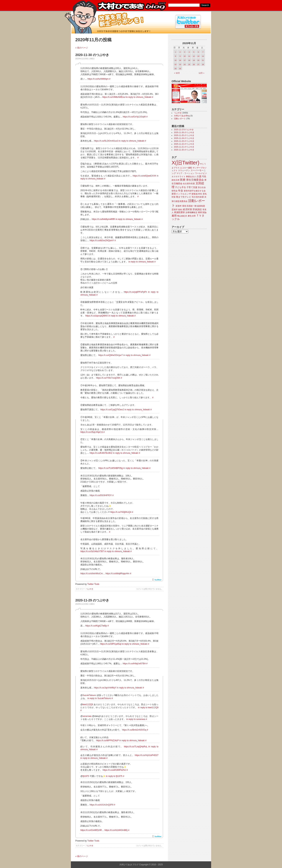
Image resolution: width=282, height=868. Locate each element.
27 (198, 64)
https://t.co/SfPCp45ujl (111, 644)
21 (203, 60)
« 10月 (177, 73)
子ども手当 (180, 187)
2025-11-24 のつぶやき (184, 138)
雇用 (174, 216)
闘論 (204, 212)
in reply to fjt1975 (114, 776)
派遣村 (178, 206)
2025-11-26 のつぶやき (184, 132)
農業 (200, 212)
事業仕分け (191, 177)
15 (176, 60)
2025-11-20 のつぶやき (184, 150)
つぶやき (90, 589)
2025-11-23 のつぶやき (184, 141)
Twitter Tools (93, 584)
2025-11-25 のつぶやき (184, 135)
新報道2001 (197, 194)
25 (189, 64)
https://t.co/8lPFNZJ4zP (107, 740)
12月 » (201, 73)
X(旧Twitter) (185, 163)
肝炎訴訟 (197, 209)
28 (203, 64)
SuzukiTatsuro (89, 695)
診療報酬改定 (192, 212)
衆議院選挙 (179, 212)
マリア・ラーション (185, 173)
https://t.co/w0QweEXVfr (144, 176)
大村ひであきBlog (182, 116)
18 (189, 60)
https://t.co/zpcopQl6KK (96, 316)
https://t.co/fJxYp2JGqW (134, 117)
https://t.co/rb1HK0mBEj (116, 830)
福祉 (180, 209)
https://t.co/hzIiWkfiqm (98, 79)
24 (185, 64)
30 (180, 69)
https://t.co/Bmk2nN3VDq (134, 730)
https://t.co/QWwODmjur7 (110, 355)
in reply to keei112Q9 (148, 708)
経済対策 (187, 209)
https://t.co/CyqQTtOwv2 (112, 410)
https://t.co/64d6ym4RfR (103, 219)
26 (194, 64)
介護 (199, 176)
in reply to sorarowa (136, 719)
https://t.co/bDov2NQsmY (102, 240)
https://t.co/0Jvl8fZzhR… (92, 830)
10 (185, 56)
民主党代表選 (198, 197)
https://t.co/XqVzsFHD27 (147, 755)
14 (203, 56)
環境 (184, 206)
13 (198, 56)
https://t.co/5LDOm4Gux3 (106, 141)
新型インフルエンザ (181, 194)
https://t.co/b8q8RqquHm (117, 574)
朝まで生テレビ (184, 197)
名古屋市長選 (189, 184)
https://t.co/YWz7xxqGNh (108, 378)
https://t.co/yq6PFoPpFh (135, 292)
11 (189, 56)
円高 (204, 177)
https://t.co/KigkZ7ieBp (96, 626)
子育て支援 (192, 187)
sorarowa (87, 716)
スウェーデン (184, 170)
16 (180, 60)
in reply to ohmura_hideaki (139, 97)
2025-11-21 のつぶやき (184, 147)
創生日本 (176, 180)
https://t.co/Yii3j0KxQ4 (121, 512)
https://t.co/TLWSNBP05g (110, 468)
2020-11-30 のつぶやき (92, 55)
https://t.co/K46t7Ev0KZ (101, 453)
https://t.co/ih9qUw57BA (134, 664)
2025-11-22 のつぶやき (184, 144)
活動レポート (180, 119)
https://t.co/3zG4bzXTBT (92, 551)
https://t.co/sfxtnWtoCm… (93, 574)
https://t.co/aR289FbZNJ (114, 770)
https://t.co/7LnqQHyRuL (136, 747)
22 (176, 64)
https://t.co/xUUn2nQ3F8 (101, 805)
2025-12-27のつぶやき (184, 130)
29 (176, 69)
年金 (181, 191)
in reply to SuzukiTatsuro (99, 698)
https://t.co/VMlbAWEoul (114, 97)
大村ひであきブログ (132, 6)
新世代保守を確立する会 (195, 191)
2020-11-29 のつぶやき (92, 600)
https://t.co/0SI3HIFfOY (101, 495)
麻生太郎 (192, 216)
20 (198, 60)
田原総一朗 (192, 206)
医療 (183, 180)
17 (185, 60)
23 (180, 64)
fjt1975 (86, 776)
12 (194, 56)
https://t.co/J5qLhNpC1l (92, 432)
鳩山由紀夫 (182, 216)
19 (194, 60)
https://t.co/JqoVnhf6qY (105, 688)
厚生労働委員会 (195, 180)
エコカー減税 (186, 168)
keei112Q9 (88, 704)
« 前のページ (82, 48)
